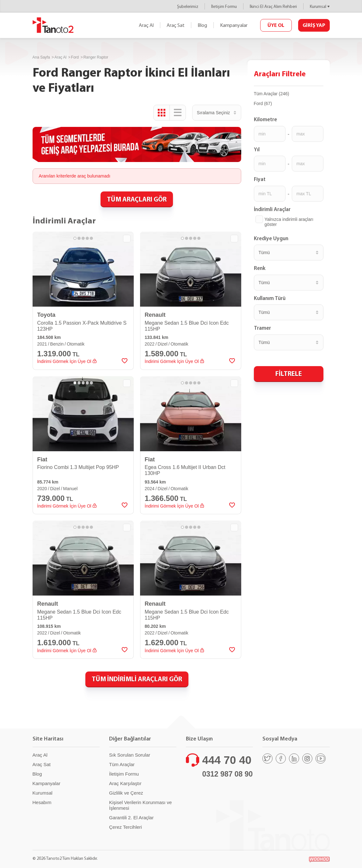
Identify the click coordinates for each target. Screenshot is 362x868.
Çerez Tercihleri (126, 827)
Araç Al (146, 25)
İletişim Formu (224, 6)
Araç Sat (176, 25)
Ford (75, 57)
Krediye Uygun (271, 238)
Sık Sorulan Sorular (130, 755)
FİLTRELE (289, 373)
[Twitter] (267, 759)
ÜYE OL (276, 25)
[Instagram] (307, 759)
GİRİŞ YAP (314, 25)
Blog (202, 25)
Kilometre (265, 119)
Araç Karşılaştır (125, 783)
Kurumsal (318, 6)
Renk (260, 268)
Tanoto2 (53, 25)
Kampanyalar (234, 25)
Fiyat (260, 179)
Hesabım (42, 802)
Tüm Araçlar (122, 764)
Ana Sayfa (41, 57)
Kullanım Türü (270, 298)
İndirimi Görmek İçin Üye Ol (67, 361)
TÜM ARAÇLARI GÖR (137, 199)
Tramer (262, 328)
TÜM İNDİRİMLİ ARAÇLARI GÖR (137, 679)
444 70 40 (227, 760)
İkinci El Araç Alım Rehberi (273, 6)
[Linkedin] (294, 759)
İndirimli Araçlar (272, 209)
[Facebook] (281, 759)
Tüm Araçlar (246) (272, 94)
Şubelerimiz (188, 6)
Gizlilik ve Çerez (126, 793)
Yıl (257, 149)
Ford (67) (263, 103)
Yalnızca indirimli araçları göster (289, 222)
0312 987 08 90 (228, 774)
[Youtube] (321, 759)
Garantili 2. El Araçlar (131, 818)
